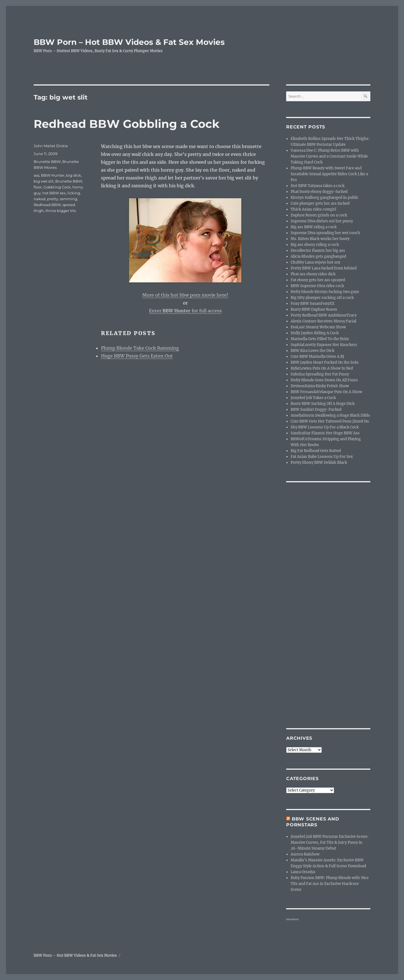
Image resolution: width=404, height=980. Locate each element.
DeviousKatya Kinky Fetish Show (320, 386)
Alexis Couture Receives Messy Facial (323, 321)
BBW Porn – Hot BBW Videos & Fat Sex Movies (129, 42)
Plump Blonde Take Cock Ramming (140, 348)
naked (40, 199)
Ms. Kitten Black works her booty (320, 239)
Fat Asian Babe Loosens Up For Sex (322, 457)
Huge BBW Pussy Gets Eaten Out (137, 356)
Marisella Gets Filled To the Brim (320, 339)
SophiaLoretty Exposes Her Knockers (324, 345)
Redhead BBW (47, 205)
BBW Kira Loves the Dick (313, 351)
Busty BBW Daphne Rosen (314, 309)
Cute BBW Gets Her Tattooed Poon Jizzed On (330, 421)
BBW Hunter (53, 175)
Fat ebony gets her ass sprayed (318, 280)
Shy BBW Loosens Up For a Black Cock (325, 427)
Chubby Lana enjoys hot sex (315, 262)
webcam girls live (292, 919)
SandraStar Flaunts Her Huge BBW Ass (325, 433)
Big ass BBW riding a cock (314, 227)
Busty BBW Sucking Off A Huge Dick (323, 404)
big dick (74, 175)
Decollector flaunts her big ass (318, 251)
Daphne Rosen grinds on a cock (319, 215)
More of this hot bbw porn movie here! (185, 295)
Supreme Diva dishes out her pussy (322, 221)
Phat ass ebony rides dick (313, 274)
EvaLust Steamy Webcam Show (318, 327)
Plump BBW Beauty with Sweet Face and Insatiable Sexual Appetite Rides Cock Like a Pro (329, 174)
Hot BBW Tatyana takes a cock (318, 186)
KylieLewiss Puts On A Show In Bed (322, 368)
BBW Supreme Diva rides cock (317, 286)
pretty (53, 199)
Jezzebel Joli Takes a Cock (313, 398)
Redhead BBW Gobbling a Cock (127, 124)
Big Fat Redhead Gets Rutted (316, 451)
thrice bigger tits (61, 211)
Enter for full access (185, 311)
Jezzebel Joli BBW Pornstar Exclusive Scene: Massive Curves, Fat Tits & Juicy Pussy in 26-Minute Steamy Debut (330, 842)
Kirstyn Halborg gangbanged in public (325, 198)
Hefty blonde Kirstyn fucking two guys (325, 292)
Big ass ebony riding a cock (315, 245)
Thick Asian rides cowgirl (313, 209)
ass (36, 175)
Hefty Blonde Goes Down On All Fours (324, 380)
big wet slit (44, 181)
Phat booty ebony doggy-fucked (319, 192)
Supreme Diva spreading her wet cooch (325, 233)
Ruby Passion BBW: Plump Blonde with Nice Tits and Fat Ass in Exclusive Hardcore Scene (330, 884)
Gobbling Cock (57, 187)
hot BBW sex (54, 193)
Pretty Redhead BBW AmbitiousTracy (324, 315)
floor (38, 187)
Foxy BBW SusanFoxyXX (313, 304)
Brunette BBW (47, 162)
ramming (68, 199)
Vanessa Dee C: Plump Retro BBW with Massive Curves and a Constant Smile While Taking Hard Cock (329, 156)
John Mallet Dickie (51, 146)
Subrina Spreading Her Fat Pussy (320, 374)
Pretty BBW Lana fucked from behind (324, 268)
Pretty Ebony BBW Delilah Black (319, 463)
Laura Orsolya (303, 872)
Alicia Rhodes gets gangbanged (318, 256)
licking (74, 193)
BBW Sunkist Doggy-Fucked (316, 410)
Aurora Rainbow (305, 854)
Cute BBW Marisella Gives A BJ (317, 357)
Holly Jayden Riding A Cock (315, 333)
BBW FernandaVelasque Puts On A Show (326, 392)
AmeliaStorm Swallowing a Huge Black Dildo (330, 415)
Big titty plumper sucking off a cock (322, 298)
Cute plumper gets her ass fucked (320, 203)
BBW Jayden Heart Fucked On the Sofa (324, 362)
